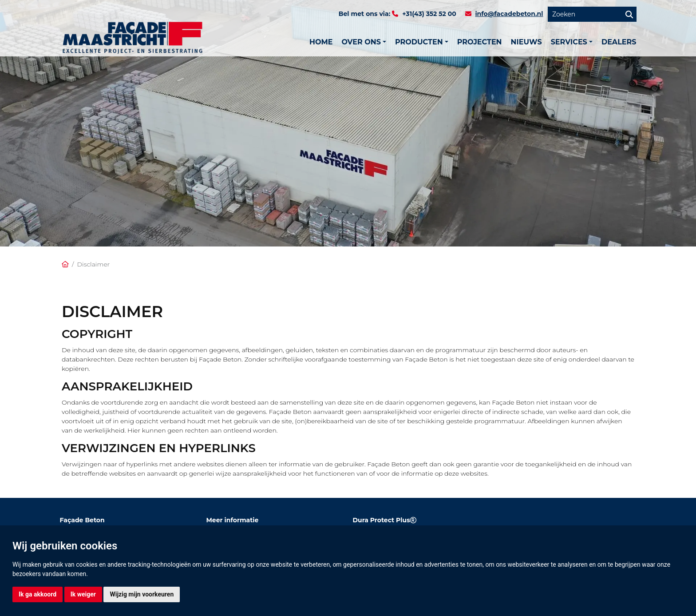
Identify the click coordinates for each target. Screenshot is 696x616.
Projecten (480, 42)
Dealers (619, 42)
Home (321, 42)
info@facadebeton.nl (509, 14)
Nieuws (526, 42)
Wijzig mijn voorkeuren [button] (142, 594)
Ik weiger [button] (83, 594)
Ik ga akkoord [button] (38, 594)
